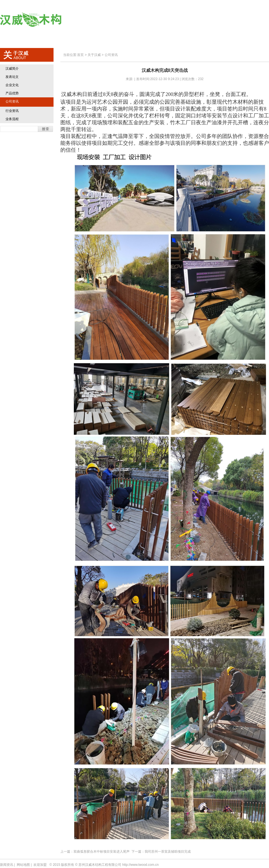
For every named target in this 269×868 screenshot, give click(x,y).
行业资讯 (12, 111)
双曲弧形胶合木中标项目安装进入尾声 (102, 852)
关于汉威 (120, 20)
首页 (91, 20)
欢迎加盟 (218, 20)
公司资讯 (12, 101)
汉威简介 (12, 69)
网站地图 (23, 865)
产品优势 (12, 93)
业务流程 (12, 119)
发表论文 (12, 77)
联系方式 (251, 20)
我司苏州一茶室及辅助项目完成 (168, 852)
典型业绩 (185, 20)
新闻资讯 (7, 865)
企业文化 (12, 85)
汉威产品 (152, 20)
